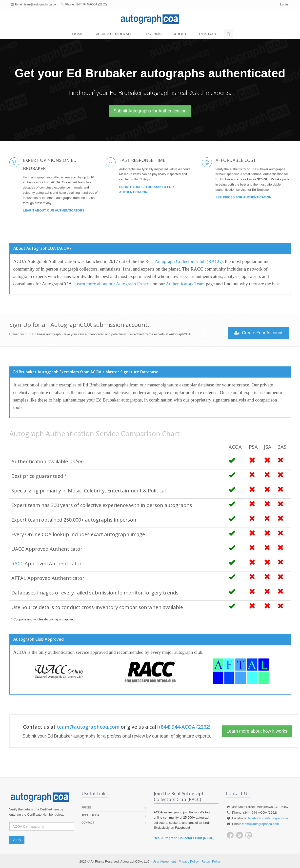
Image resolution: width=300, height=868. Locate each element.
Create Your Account (258, 333)
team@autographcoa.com (41, 4)
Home (78, 34)
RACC (17, 563)
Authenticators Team (185, 284)
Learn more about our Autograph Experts (113, 284)
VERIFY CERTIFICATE (115, 34)
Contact (208, 34)
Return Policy (211, 861)
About (180, 34)
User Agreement (164, 861)
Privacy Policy (189, 861)
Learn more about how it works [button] (257, 731)
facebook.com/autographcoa (268, 818)
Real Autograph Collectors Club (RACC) (184, 261)
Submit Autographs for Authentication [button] (150, 111)
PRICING (154, 34)
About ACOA (90, 815)
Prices (87, 807)
